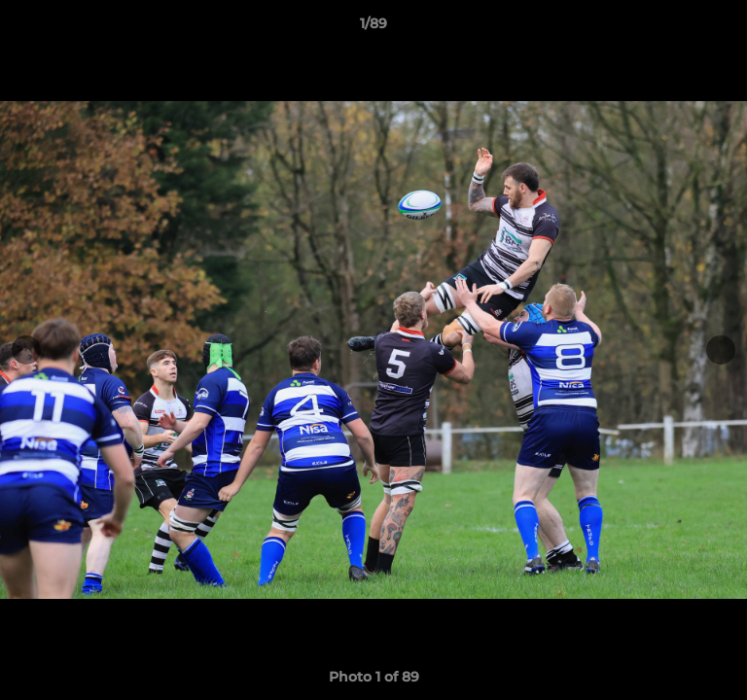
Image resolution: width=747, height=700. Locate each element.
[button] (724, 28)
